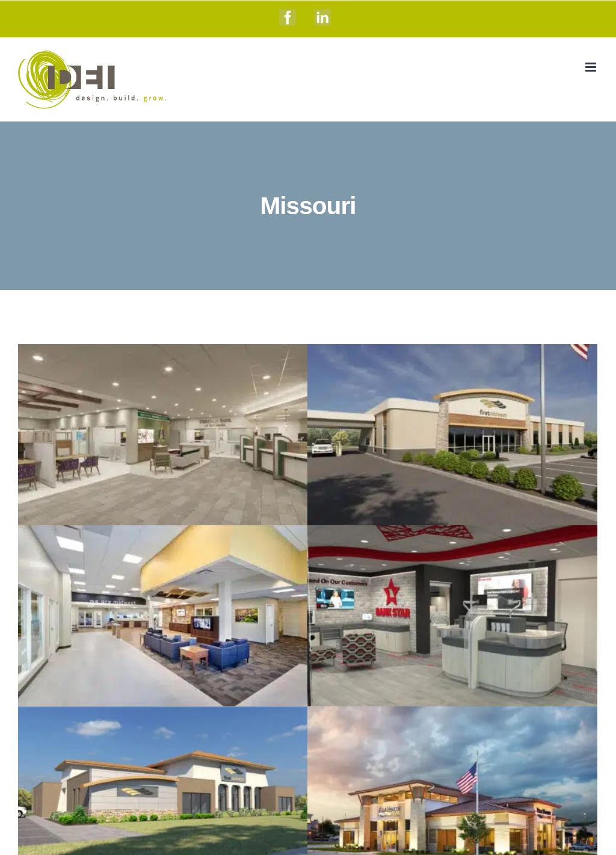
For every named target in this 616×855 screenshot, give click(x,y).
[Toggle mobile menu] (592, 67)
